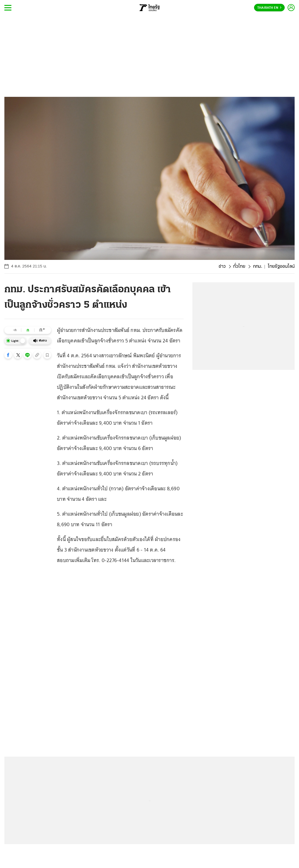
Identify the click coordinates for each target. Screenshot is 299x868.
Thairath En (269, 8)
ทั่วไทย (239, 267)
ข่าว (222, 267)
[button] (8, 355)
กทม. (258, 267)
